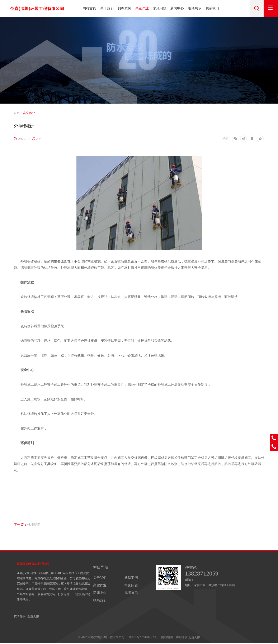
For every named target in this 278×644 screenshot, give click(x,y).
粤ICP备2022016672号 (143, 638)
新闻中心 (177, 8)
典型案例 (124, 8)
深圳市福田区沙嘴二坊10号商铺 (214, 585)
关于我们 (107, 8)
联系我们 (212, 8)
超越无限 (33, 616)
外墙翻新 (27, 525)
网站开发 (182, 638)
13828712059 (202, 574)
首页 (17, 113)
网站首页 (89, 8)
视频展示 (195, 8)
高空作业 (142, 8)
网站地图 (167, 638)
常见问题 (160, 8)
